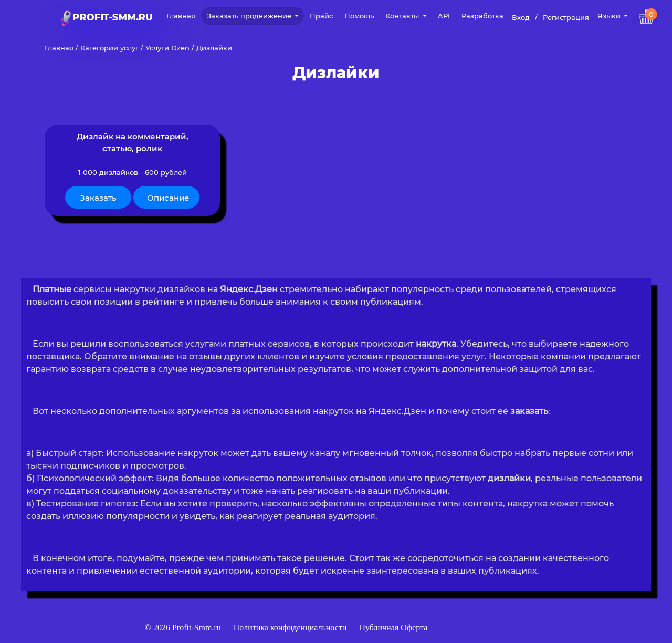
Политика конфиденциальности (291, 628)
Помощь (359, 16)
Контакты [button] (403, 16)
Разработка (482, 16)
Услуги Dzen (167, 48)
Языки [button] (610, 16)
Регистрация (566, 17)
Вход (521, 17)
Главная (181, 16)
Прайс (321, 16)
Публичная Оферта (393, 628)
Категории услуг (109, 48)
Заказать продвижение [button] (250, 16)
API (444, 16)
